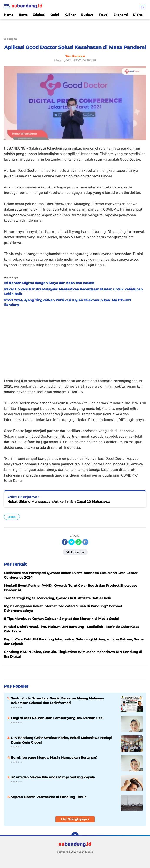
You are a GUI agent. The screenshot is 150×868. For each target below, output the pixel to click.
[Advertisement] (75, 26)
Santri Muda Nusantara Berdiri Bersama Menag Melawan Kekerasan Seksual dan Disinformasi (57, 701)
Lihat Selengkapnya (75, 819)
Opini (55, 15)
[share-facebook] (65, 542)
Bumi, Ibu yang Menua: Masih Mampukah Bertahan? (54, 757)
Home (9, 15)
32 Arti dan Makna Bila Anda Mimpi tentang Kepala (53, 777)
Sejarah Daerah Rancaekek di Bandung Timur (48, 797)
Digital (138, 15)
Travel (103, 15)
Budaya (87, 15)
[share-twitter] (72, 542)
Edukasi (39, 15)
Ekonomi (121, 15)
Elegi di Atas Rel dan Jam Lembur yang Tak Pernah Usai (57, 718)
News (23, 15)
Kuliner (70, 15)
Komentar (75, 552)
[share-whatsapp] (78, 542)
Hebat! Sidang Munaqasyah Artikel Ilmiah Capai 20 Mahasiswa (59, 502)
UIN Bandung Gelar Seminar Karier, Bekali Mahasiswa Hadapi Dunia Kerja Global (61, 740)
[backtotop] (75, 836)
